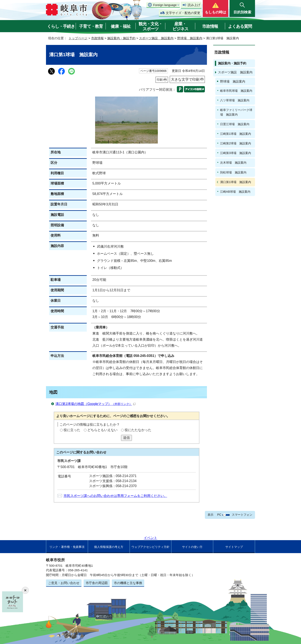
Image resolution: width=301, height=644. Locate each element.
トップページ (78, 38)
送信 (126, 438)
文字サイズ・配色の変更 (183, 13)
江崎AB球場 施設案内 (235, 192)
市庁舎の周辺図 (97, 583)
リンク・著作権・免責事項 (67, 547)
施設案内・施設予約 (121, 38)
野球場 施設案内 (190, 38)
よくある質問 (240, 26)
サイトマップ (234, 547)
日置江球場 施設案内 (235, 124)
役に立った (72, 430)
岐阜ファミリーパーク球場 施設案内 (236, 112)
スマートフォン (242, 515)
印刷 (160, 80)
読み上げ (194, 5)
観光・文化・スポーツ (150, 26)
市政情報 (210, 26)
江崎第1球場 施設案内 (236, 134)
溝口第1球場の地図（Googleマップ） (96, 404)
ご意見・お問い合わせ (64, 583)
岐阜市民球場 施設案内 (236, 91)
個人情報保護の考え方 (109, 547)
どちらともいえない (102, 430)
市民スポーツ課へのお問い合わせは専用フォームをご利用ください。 (115, 496)
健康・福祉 (121, 26)
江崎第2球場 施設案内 (236, 143)
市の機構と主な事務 (128, 583)
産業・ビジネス (180, 26)
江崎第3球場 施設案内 (236, 153)
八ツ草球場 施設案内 (235, 100)
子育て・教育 (91, 26)
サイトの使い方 (192, 547)
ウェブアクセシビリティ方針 (150, 547)
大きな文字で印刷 (185, 79)
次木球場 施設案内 (233, 163)
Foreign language (165, 5)
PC (219, 515)
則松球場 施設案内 (233, 172)
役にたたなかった (138, 430)
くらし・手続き (61, 26)
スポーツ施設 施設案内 (156, 38)
